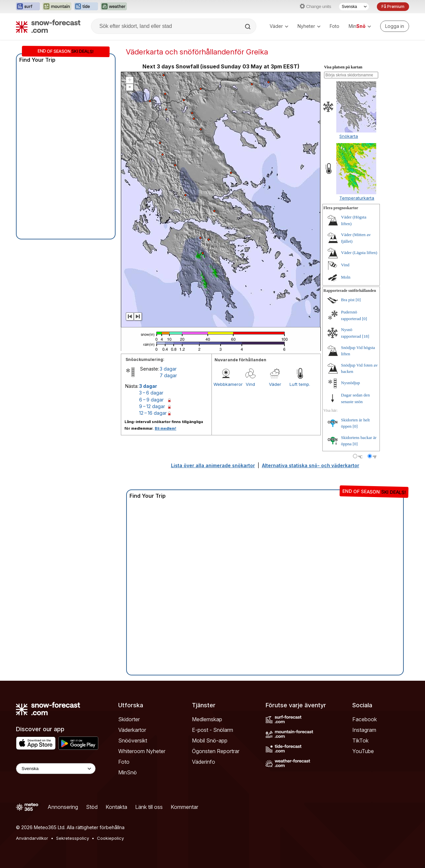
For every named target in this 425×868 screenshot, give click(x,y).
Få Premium (393, 6)
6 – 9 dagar (151, 400)
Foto (335, 26)
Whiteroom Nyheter (142, 751)
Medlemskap (207, 719)
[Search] (248, 27)
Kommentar (184, 807)
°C (360, 457)
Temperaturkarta (357, 198)
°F (375, 457)
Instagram (364, 730)
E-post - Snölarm (212, 730)
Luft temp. (300, 384)
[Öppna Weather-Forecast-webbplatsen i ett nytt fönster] (114, 7)
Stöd (92, 807)
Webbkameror (226, 384)
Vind (250, 384)
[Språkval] (354, 7)
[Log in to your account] (395, 26)
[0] (358, 300)
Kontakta (116, 807)
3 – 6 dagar (151, 393)
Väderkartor (132, 730)
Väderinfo (204, 762)
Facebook (365, 719)
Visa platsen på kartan (343, 67)
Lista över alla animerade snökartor (213, 465)
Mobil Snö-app (210, 740)
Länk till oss (149, 807)
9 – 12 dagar (152, 406)
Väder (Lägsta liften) (359, 253)
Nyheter (309, 26)
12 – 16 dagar (153, 413)
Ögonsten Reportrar (216, 751)
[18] (366, 336)
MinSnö (127, 772)
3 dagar (168, 369)
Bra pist (348, 300)
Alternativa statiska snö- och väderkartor (311, 465)
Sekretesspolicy (73, 838)
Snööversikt (133, 740)
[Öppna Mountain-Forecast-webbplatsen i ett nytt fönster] (57, 7)
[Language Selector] (56, 769)
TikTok (360, 740)
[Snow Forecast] (48, 26)
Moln (346, 277)
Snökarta (349, 136)
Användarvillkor (32, 838)
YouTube (363, 751)
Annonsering (63, 807)
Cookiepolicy (110, 838)
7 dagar (168, 375)
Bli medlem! (166, 428)
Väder (279, 26)
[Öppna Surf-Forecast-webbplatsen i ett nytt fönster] (28, 7)
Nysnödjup (350, 383)
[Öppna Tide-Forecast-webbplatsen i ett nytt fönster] (86, 7)
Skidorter (129, 719)
